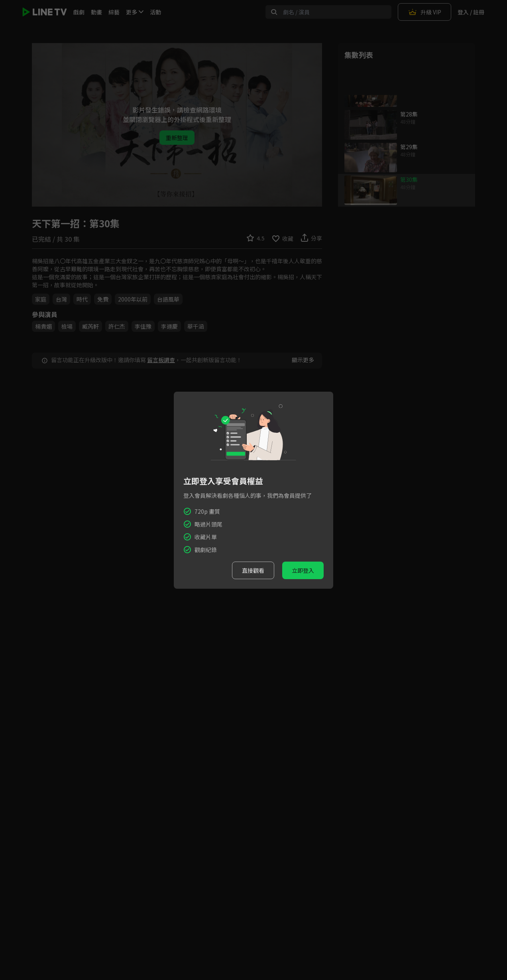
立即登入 (303, 570)
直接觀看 (253, 570)
